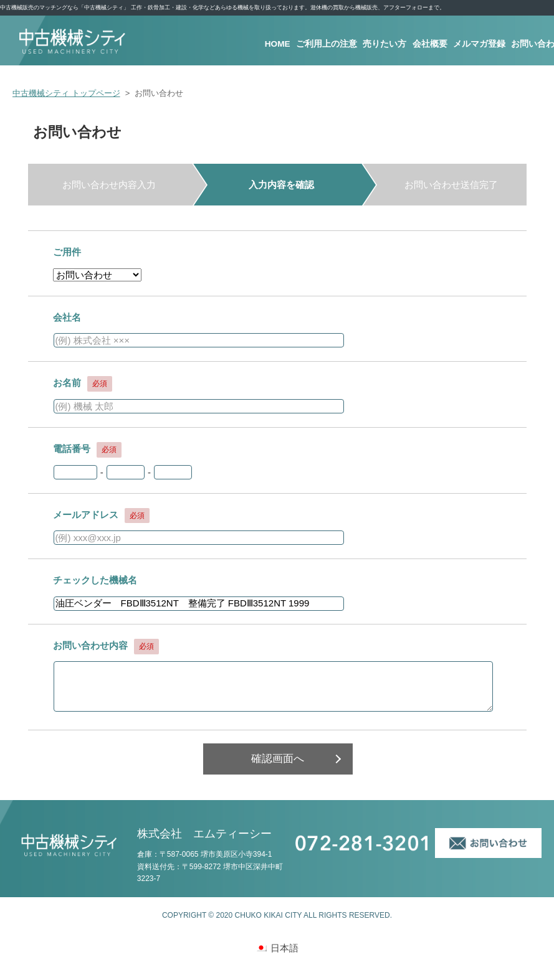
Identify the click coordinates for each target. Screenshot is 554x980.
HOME (278, 44)
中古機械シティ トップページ (66, 93)
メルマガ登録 (480, 44)
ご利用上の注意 (328, 44)
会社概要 (431, 44)
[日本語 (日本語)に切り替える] (277, 948)
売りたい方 (386, 44)
